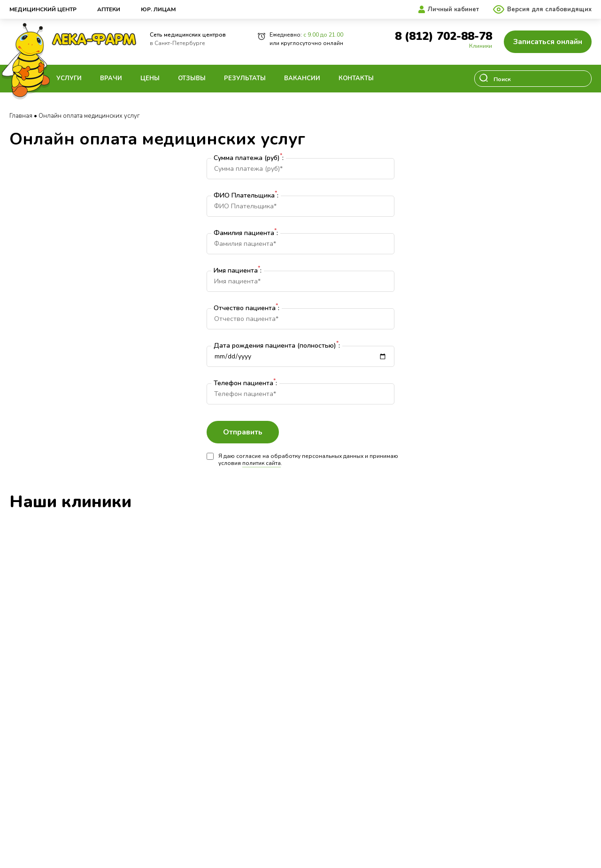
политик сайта (262, 463)
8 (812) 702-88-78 (443, 36)
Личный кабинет (453, 9)
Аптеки (109, 9)
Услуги (69, 78)
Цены (150, 78)
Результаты (245, 78)
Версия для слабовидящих (549, 9)
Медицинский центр (43, 9)
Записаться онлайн (548, 42)
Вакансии (302, 78)
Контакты (356, 78)
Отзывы (192, 78)
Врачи (111, 78)
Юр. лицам (158, 9)
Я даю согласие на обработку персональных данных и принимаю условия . (302, 460)
